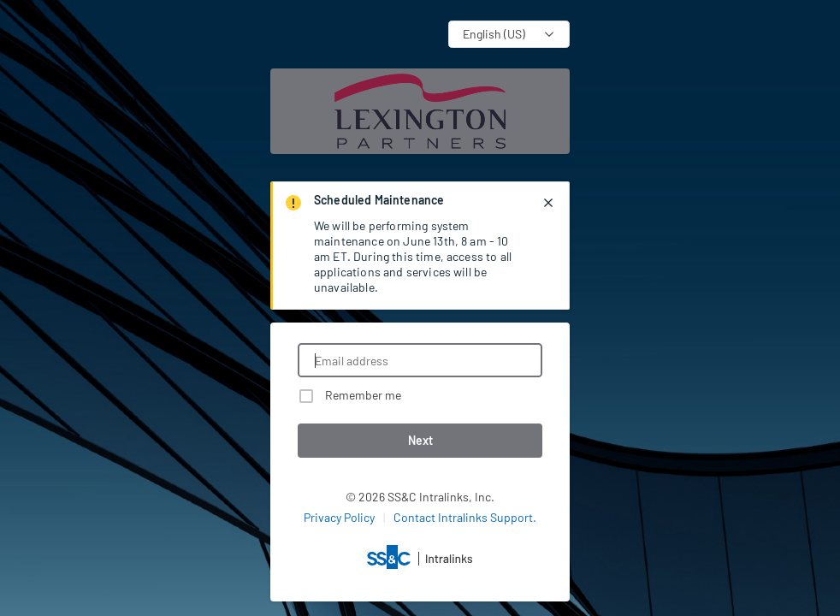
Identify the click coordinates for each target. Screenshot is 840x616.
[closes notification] (548, 203)
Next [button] (420, 440)
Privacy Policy (339, 517)
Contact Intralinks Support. (465, 517)
